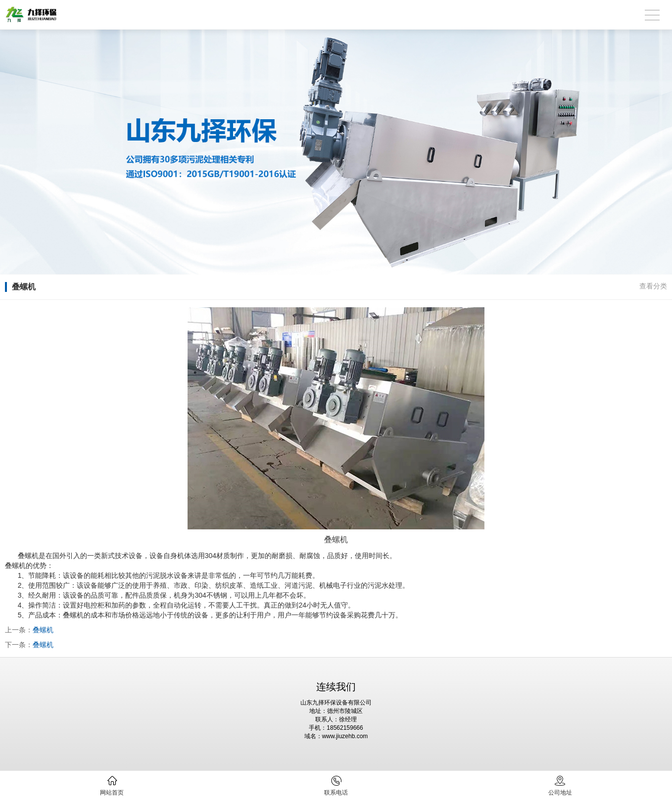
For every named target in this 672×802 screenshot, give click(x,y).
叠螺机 (43, 630)
